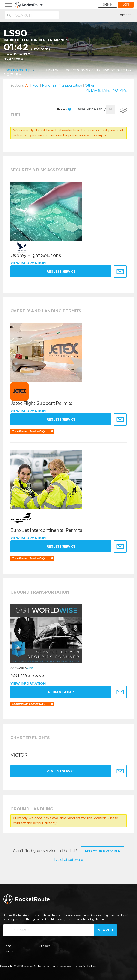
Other (90, 86)
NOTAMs (120, 90)
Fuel (36, 86)
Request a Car (61, 692)
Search (106, 930)
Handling (49, 86)
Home (7, 946)
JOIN (126, 5)
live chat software (68, 860)
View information (28, 263)
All (27, 86)
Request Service (61, 271)
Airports (125, 15)
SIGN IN (108, 5)
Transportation (70, 86)
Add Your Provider (103, 851)
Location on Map (19, 70)
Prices (64, 109)
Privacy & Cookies (85, 966)
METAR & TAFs (98, 90)
